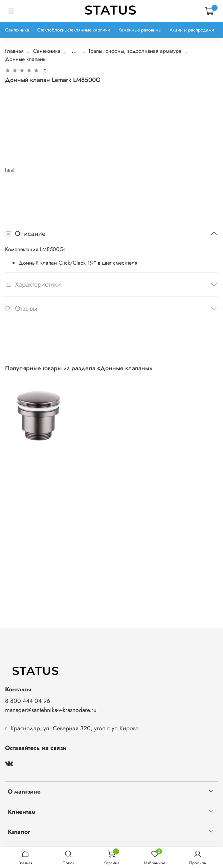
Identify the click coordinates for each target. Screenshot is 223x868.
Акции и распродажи (192, 30)
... (74, 51)
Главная (14, 51)
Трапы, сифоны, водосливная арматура (135, 51)
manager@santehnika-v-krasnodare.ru (51, 710)
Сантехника (17, 30)
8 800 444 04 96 (28, 701)
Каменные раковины (140, 30)
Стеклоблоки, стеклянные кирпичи (74, 30)
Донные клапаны (26, 59)
